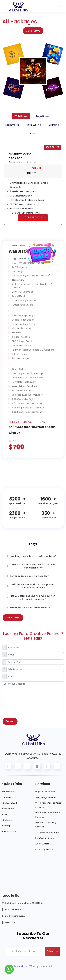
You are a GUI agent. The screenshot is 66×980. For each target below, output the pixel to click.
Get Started (33, 31)
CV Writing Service (44, 849)
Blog (4, 814)
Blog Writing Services (46, 838)
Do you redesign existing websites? (28, 576)
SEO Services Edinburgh (47, 832)
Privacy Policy (9, 831)
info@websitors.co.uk (15, 916)
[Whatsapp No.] (35, 669)
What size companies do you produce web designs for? (31, 566)
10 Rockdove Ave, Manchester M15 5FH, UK (23, 903)
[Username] (35, 648)
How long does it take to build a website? (32, 556)
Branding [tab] (54, 125)
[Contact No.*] (35, 662)
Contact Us (8, 820)
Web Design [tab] (21, 116)
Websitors (10, 922)
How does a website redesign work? (29, 608)
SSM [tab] (32, 133)
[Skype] (35, 677)
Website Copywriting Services (46, 825)
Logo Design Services (46, 792)
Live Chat (42, 422)
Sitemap (6, 826)
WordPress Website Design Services (49, 805)
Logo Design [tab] (43, 116)
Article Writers (42, 844)
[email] (35, 655)
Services (7, 797)
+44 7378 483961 (21, 422)
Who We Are (8, 792)
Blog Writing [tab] (34, 125)
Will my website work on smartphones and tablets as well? (31, 586)
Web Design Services (46, 797)
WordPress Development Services (48, 815)
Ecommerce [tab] (12, 125)
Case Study (8, 809)
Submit (10, 721)
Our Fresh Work (10, 803)
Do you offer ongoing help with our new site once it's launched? (31, 598)
